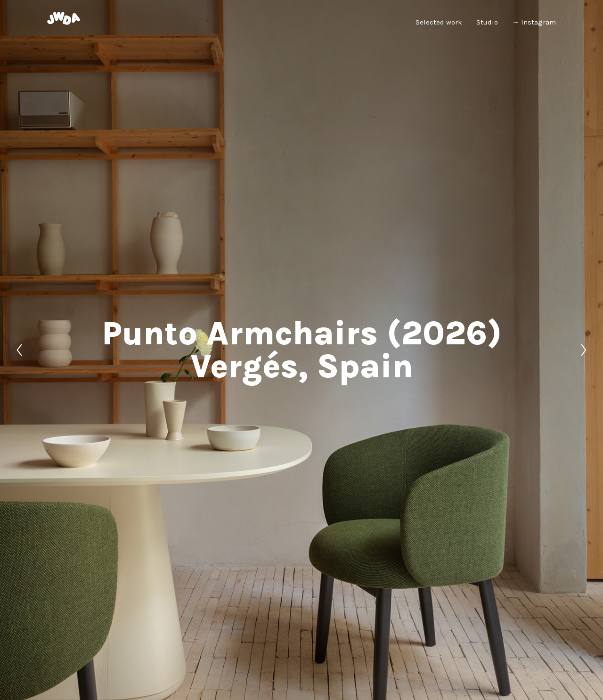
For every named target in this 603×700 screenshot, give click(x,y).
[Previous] (19, 350)
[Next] (584, 350)
